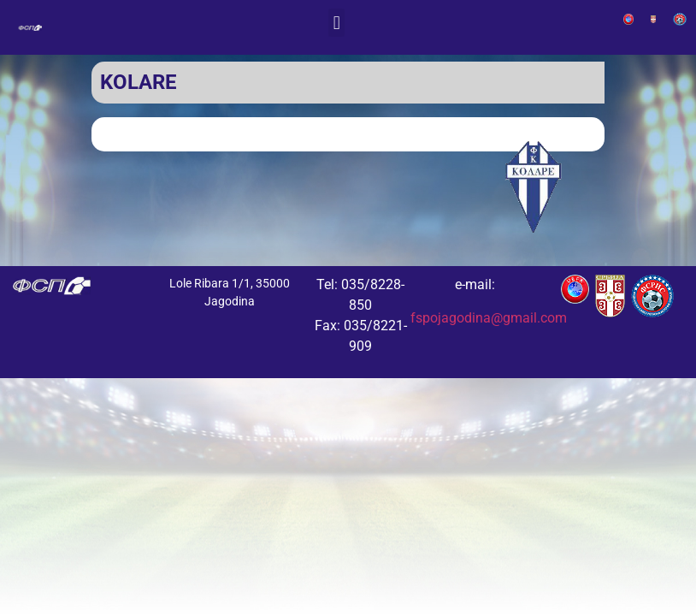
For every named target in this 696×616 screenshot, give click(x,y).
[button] (336, 23)
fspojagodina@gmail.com (489, 318)
